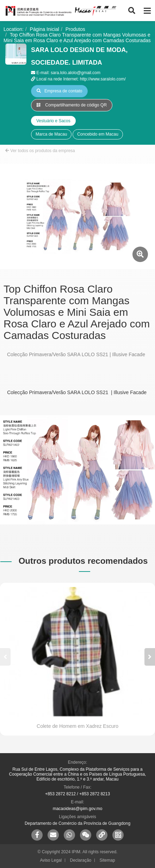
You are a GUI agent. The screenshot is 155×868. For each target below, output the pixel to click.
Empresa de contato (59, 91)
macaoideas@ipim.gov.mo (78, 809)
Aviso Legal (51, 860)
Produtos (75, 29)
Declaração (81, 860)
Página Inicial (45, 29)
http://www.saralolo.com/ (103, 79)
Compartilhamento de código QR (72, 105)
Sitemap (107, 860)
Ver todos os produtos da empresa (40, 151)
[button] (150, 657)
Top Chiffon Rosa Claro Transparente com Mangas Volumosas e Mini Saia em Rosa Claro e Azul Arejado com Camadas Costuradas (77, 38)
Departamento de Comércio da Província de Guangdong (77, 823)
